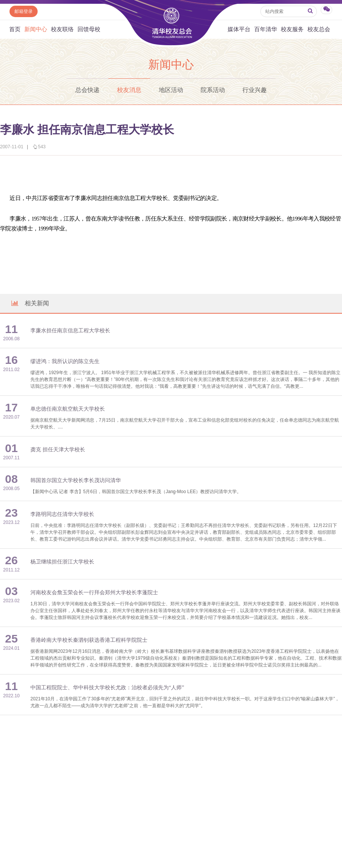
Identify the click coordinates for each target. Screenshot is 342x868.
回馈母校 (89, 29)
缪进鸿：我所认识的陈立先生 (65, 361)
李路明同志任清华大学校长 (62, 514)
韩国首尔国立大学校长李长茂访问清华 (76, 480)
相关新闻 (30, 303)
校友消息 (129, 90)
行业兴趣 (255, 90)
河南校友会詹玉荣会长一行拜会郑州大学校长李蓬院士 (94, 593)
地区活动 (171, 90)
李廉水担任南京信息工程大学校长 (70, 331)
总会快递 (87, 90)
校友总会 (319, 29)
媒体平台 (239, 29)
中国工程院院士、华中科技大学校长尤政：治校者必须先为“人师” (107, 688)
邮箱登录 (24, 11)
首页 (15, 29)
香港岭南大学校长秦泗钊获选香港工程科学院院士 (89, 640)
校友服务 (292, 29)
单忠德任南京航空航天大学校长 (68, 409)
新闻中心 (36, 29)
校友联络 (62, 29)
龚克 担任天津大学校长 (58, 450)
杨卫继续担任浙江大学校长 (62, 562)
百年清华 (266, 29)
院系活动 (213, 90)
